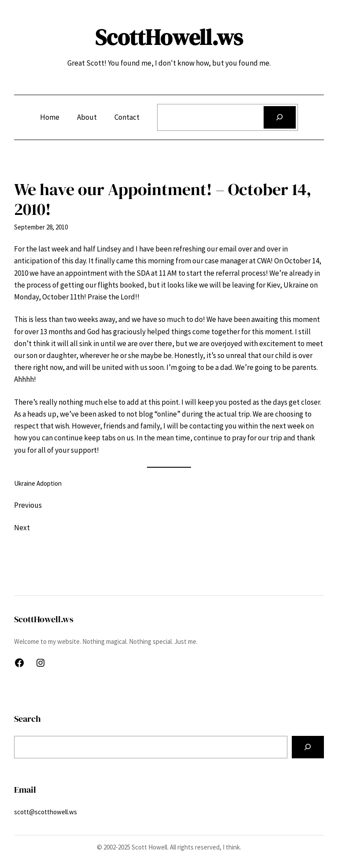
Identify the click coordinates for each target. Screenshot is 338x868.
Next (22, 528)
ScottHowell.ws (169, 37)
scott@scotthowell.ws (46, 812)
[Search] (280, 117)
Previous (28, 505)
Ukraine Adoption (38, 483)
